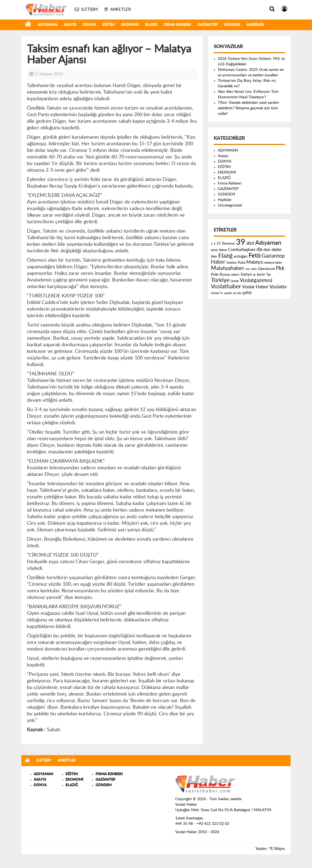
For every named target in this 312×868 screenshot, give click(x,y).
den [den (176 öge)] (214, 256)
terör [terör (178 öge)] (261, 275)
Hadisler (255, 25)
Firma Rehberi (178, 25)
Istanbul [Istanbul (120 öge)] (232, 263)
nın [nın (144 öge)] (248, 269)
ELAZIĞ (151, 25)
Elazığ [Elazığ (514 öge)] (225, 256)
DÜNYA (89, 25)
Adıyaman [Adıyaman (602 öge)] (268, 243)
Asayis (70, 25)
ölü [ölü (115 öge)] (239, 293)
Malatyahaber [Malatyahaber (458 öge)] (228, 268)
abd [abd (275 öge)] (250, 243)
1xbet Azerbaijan (189, 818)
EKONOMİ (130, 25)
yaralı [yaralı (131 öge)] (228, 293)
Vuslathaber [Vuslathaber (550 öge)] (226, 287)
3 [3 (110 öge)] (215, 244)
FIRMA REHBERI (109, 774)
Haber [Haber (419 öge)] (218, 262)
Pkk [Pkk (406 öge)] (280, 268)
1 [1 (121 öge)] (212, 244)
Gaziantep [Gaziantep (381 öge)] (273, 256)
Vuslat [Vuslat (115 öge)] (235, 281)
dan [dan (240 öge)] (267, 250)
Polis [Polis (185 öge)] (215, 275)
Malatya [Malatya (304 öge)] (254, 262)
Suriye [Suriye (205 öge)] (246, 274)
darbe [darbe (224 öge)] (277, 250)
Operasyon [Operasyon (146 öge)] (266, 269)
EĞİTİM (108, 25)
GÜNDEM (232, 25)
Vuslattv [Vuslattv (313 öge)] (278, 287)
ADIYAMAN (48, 25)
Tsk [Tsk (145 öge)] (268, 275)
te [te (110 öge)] (254, 275)
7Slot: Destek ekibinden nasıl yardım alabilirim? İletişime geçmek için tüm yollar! (248, 108)
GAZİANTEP (208, 25)
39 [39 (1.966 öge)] (241, 242)
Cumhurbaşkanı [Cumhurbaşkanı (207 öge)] (242, 250)
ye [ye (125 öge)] (235, 293)
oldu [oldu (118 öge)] (254, 269)
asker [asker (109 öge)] (215, 250)
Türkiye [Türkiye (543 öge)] (220, 280)
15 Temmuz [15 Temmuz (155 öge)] (226, 244)
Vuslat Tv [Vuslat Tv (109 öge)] (217, 293)
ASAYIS (40, 780)
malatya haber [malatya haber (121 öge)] (273, 263)
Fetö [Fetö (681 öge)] (254, 256)
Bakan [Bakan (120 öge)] (223, 250)
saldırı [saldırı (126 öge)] (235, 275)
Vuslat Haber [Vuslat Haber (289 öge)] (255, 287)
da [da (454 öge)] (259, 249)
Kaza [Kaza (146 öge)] (242, 263)
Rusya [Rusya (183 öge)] (225, 275)
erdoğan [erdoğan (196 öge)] (241, 256)
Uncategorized (230, 205)
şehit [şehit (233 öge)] (247, 293)
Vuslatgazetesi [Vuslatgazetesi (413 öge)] (256, 280)
